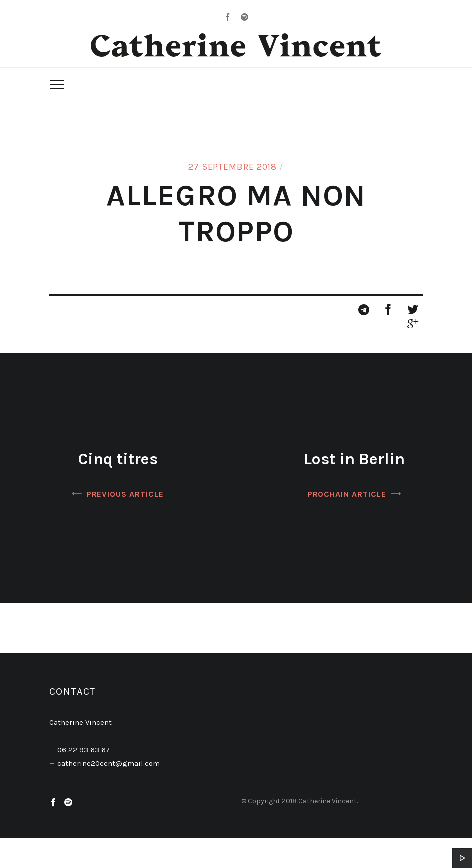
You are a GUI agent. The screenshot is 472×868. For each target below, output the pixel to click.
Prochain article (347, 494)
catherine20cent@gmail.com (109, 763)
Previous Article (125, 494)
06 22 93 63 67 (84, 750)
